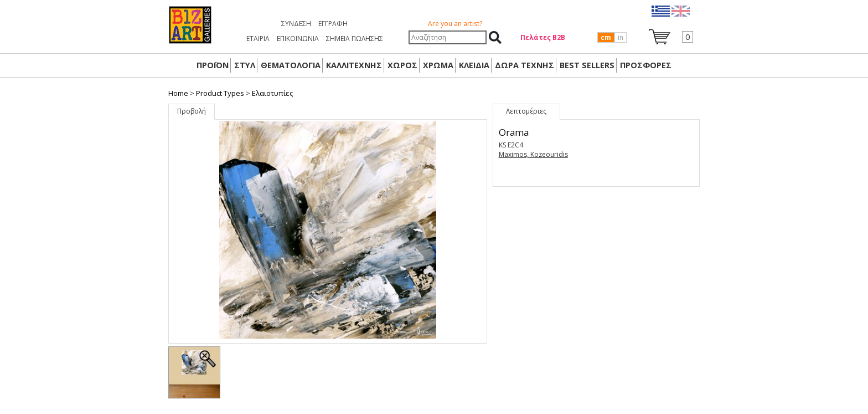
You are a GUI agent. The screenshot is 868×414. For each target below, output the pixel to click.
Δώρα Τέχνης (525, 65)
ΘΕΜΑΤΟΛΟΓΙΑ (291, 65)
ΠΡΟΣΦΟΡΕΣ (646, 65)
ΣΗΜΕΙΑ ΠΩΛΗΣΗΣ (355, 39)
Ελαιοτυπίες (272, 93)
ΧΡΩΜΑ (438, 65)
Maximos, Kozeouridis (533, 154)
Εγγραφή (333, 24)
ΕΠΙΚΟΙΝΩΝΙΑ (298, 39)
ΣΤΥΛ (245, 65)
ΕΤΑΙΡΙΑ (258, 39)
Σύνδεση (296, 24)
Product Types (220, 93)
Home (178, 93)
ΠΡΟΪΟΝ (213, 65)
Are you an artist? (455, 24)
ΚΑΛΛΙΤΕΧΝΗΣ (354, 65)
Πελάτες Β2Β (543, 37)
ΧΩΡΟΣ (402, 65)
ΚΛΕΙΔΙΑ (474, 65)
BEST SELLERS (587, 65)
